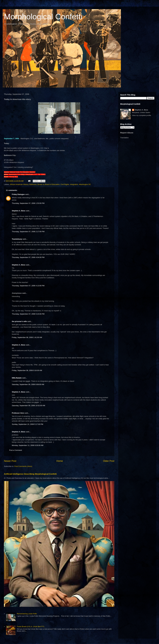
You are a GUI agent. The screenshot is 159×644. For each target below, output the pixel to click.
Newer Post (10, 461)
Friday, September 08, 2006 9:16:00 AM (27, 370)
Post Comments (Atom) (23, 466)
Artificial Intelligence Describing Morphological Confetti (30, 474)
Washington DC (85, 184)
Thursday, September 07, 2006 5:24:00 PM (28, 314)
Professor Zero (18, 413)
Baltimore (33, 184)
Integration (74, 184)
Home (60, 461)
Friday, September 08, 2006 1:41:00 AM (27, 337)
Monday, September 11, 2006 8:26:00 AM (28, 445)
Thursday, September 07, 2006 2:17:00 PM (28, 232)
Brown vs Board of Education (49, 184)
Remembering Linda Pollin (27, 614)
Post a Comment (16, 450)
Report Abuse (127, 133)
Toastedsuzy (17, 239)
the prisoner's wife (19, 321)
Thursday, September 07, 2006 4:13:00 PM (28, 286)
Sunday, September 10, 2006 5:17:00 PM (27, 424)
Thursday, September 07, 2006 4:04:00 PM (28, 257)
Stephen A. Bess (19, 211)
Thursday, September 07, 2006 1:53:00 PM (28, 203)
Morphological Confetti (43, 17)
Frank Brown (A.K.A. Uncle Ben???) (30, 627)
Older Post (109, 461)
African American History (19, 184)
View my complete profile (142, 115)
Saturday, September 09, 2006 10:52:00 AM (28, 406)
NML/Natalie (17, 378)
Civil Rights (65, 184)
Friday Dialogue (18, 194)
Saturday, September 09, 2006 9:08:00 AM (28, 384)
